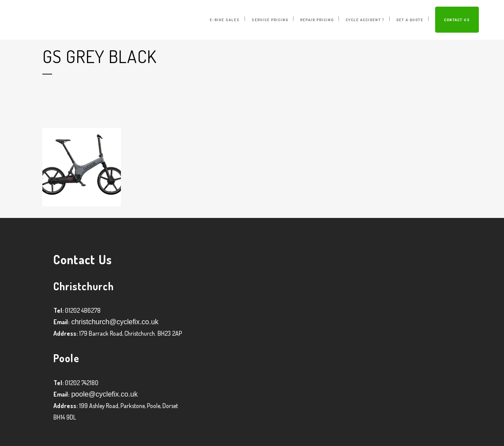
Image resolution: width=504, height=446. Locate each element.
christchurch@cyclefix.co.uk (114, 322)
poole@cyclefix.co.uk (103, 394)
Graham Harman (117, 114)
